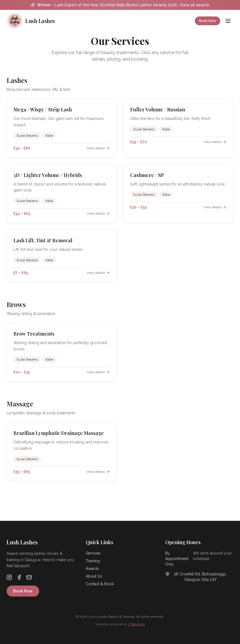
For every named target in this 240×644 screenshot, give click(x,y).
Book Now (208, 21)
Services (93, 553)
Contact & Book (100, 584)
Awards (92, 569)
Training (93, 561)
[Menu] (228, 21)
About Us (94, 576)
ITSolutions (136, 624)
